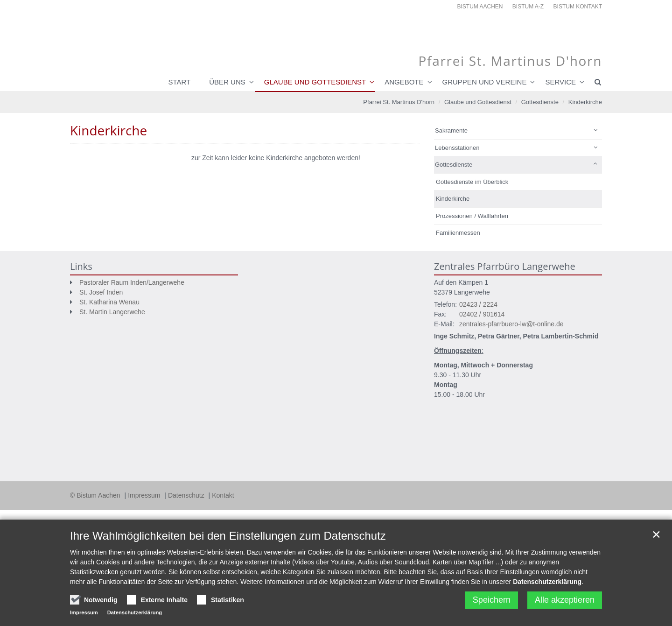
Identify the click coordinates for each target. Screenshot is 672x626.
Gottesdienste (540, 102)
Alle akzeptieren (565, 600)
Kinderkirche (585, 102)
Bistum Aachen (480, 7)
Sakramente (451, 130)
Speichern (492, 600)
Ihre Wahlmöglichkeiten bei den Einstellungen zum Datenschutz (228, 536)
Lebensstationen (457, 148)
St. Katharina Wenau (109, 302)
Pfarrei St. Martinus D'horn (399, 102)
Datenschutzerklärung (547, 582)
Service (560, 82)
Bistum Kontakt (578, 7)
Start (179, 82)
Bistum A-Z (528, 7)
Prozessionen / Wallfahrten (472, 216)
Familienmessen (458, 233)
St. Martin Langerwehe (112, 312)
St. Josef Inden (101, 292)
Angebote (404, 82)
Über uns (227, 82)
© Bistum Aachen (96, 495)
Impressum (145, 495)
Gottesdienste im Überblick (472, 182)
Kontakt (223, 495)
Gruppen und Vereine (485, 82)
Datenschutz (187, 495)
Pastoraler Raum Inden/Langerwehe (132, 282)
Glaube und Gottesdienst (315, 82)
